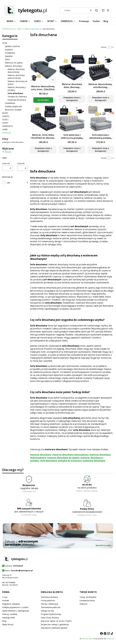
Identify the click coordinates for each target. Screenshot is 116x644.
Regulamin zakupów (11, 604)
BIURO (5, 113)
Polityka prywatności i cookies (15, 607)
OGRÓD (6, 116)
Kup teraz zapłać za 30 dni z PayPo (56, 621)
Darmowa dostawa (49, 597)
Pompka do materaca (17, 97)
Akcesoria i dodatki (13, 110)
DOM (19, 29)
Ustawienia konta (87, 600)
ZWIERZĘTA (7, 126)
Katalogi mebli (8, 618)
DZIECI (5, 120)
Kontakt (6, 600)
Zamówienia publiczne (51, 607)
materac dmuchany (41, 455)
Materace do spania (14, 63)
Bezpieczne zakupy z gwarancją (55, 624)
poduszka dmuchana (94, 461)
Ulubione (83, 604)
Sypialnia (9, 56)
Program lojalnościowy (51, 614)
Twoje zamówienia (88, 597)
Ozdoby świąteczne (13, 106)
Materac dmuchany (32, 29)
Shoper (109, 639)
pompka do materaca (70, 461)
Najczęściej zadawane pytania (54, 628)
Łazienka (9, 50)
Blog (4, 621)
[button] (96, 10)
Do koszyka (43, 100)
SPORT (5, 123)
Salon (7, 59)
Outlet (5, 129)
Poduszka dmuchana (17, 100)
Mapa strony (8, 624)
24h (8, 183)
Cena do (21, 163)
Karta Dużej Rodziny (50, 618)
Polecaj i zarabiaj (10, 614)
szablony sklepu (87, 639)
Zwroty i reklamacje (50, 604)
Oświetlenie (10, 103)
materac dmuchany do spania (63, 458)
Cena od (6, 163)
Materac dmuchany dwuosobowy (16, 71)
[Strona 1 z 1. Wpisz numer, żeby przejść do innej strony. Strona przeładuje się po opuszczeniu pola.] (109, 47)
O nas (5, 597)
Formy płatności (48, 600)
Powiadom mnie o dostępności (72, 99)
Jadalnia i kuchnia (12, 46)
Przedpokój (10, 53)
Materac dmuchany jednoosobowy (16, 77)
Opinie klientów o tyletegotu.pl (16, 611)
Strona (104, 47)
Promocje (7, 133)
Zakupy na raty (47, 611)
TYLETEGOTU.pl (8, 29)
